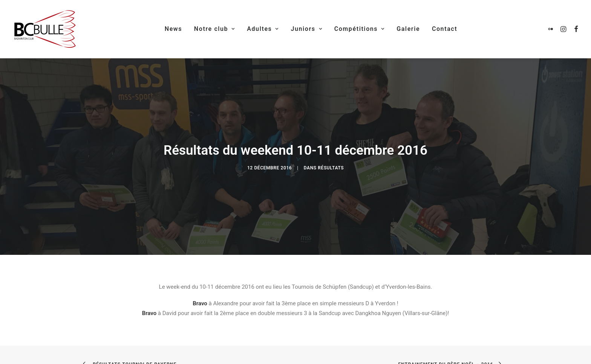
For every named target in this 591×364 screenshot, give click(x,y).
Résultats (331, 164)
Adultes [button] (263, 29)
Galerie (408, 29)
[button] (552, 29)
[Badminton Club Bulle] (44, 29)
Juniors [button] (306, 29)
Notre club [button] (215, 29)
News (173, 29)
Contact (445, 29)
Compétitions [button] (360, 29)
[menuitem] (173, 29)
